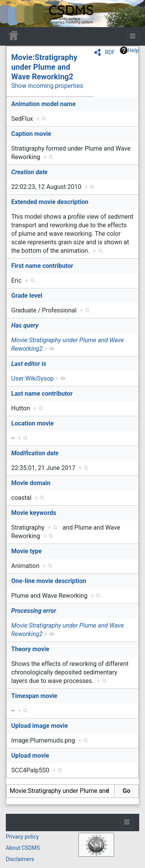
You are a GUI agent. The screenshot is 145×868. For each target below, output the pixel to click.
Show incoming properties (47, 86)
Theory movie (30, 649)
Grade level (27, 296)
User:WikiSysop (32, 378)
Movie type (26, 551)
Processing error (34, 611)
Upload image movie (40, 726)
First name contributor (42, 266)
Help (129, 50)
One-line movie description (49, 581)
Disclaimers (20, 859)
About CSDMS (23, 848)
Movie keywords (34, 513)
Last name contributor (42, 394)
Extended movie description (50, 202)
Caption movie (31, 134)
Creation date (29, 172)
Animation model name (43, 104)
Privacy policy (22, 837)
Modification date (35, 453)
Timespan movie (34, 696)
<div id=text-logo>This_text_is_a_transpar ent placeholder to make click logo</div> (12, 14)
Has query (25, 325)
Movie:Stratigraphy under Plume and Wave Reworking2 (44, 67)
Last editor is (29, 364)
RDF (110, 52)
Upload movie (30, 756)
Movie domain (31, 483)
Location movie (32, 423)
